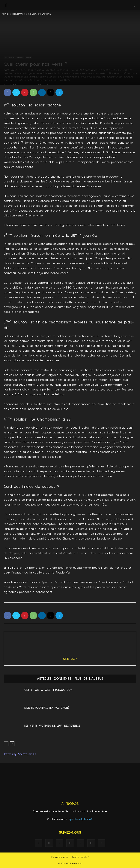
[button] (135, 5)
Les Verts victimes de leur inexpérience (52, 726)
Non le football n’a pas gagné (47, 708)
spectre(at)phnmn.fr (81, 819)
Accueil (5, 14)
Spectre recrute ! (80, 857)
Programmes (19, 14)
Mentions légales (60, 857)
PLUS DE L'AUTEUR (89, 679)
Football (28, 58)
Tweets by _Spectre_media (20, 754)
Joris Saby (70, 659)
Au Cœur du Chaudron (39, 14)
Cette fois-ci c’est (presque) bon (48, 690)
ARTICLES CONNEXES (54, 679)
